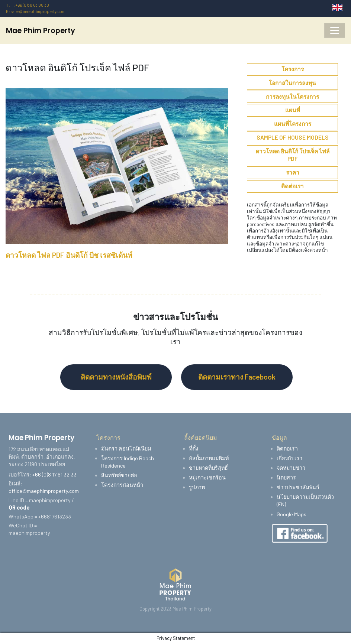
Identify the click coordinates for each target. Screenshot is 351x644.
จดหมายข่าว (291, 468)
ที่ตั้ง (194, 448)
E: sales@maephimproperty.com (36, 11)
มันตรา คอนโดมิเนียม (126, 448)
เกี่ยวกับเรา (289, 458)
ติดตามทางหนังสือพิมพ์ (116, 377)
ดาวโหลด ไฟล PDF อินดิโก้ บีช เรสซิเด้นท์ (69, 255)
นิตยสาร (286, 477)
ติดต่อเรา (292, 186)
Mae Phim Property (41, 30)
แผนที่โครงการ (293, 124)
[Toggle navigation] (335, 30)
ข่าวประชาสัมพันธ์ (298, 487)
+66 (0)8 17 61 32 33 (54, 474)
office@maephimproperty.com (44, 491)
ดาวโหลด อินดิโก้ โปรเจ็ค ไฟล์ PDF (292, 155)
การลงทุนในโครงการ (292, 97)
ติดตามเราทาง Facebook (237, 377)
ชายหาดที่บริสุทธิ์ (208, 468)
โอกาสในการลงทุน (292, 83)
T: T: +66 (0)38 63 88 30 (28, 5)
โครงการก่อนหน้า (122, 485)
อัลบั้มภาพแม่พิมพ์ (209, 458)
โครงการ (293, 69)
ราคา (293, 172)
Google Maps (292, 514)
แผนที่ (293, 110)
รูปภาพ (197, 487)
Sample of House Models (293, 137)
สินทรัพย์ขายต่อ (119, 475)
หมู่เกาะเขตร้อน (207, 477)
